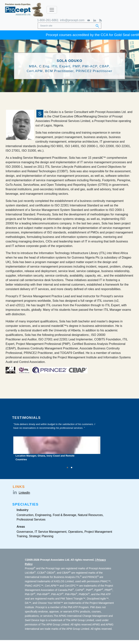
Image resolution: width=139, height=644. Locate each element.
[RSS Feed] (100, 20)
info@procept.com (72, 20)
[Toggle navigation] (52, 10)
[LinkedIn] (95, 20)
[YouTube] (89, 20)
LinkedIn (24, 493)
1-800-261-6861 (48, 20)
